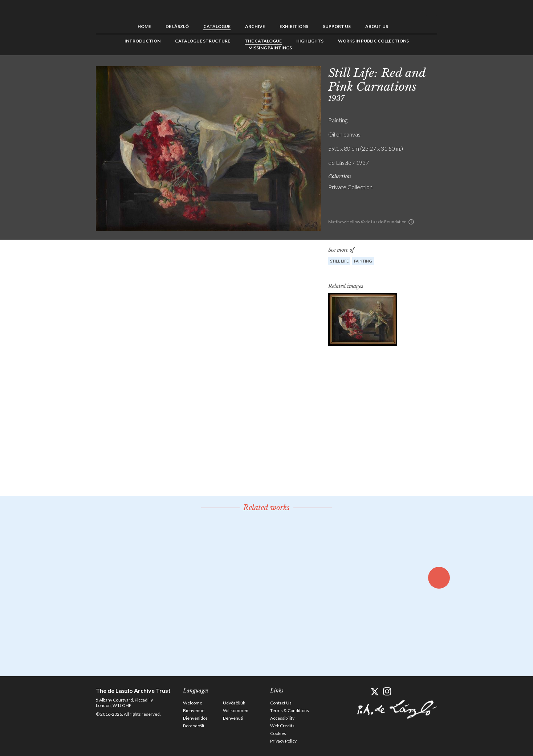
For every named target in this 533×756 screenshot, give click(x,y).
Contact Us (281, 703)
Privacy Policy (283, 741)
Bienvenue (194, 710)
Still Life (339, 261)
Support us (337, 26)
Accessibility (282, 718)
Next (472, 72)
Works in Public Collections (373, 41)
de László (177, 26)
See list (461, 72)
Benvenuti (233, 718)
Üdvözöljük (234, 703)
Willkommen (236, 710)
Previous (450, 72)
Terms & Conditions (290, 710)
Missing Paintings (270, 48)
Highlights (310, 41)
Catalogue (217, 26)
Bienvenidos (195, 718)
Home (144, 26)
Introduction (143, 41)
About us (377, 26)
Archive (255, 26)
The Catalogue (263, 41)
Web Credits (282, 726)
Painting (363, 261)
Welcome (193, 703)
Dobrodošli (194, 726)
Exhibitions (294, 26)
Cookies (278, 733)
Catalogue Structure (203, 41)
